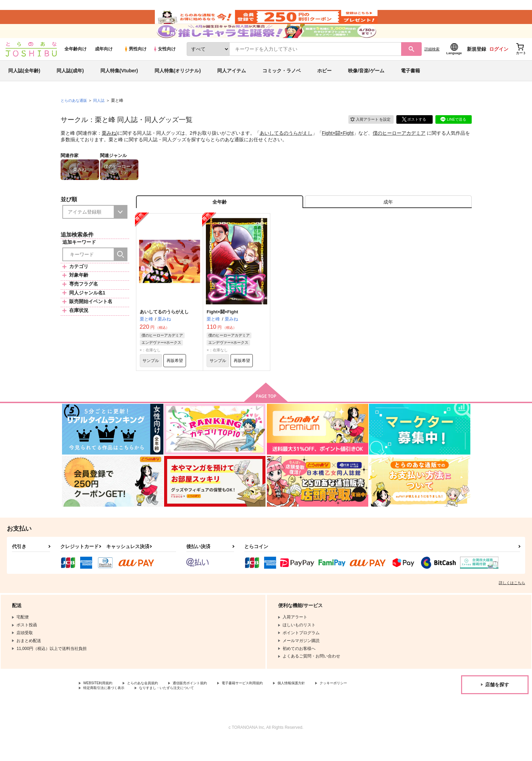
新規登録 (477, 62)
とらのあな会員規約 (151, 703)
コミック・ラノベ (282, 84)
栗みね (109, 146)
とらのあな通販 (75, 113)
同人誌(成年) (70, 84)
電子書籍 (410, 84)
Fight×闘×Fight (338, 146)
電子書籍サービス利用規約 (265, 703)
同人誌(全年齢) (24, 84)
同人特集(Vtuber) (119, 84)
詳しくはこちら (512, 602)
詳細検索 (432, 62)
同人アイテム (232, 84)
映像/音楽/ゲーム (366, 84)
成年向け (104, 62)
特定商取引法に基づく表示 (156, 709)
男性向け (135, 62)
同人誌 (102, 113)
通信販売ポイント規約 (205, 703)
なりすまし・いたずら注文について (228, 709)
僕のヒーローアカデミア (399, 146)
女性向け (164, 62)
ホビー (324, 84)
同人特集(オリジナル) (178, 84)
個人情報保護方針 (321, 703)
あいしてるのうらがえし (286, 146)
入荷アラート (368, 132)
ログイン (499, 62)
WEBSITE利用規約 (101, 703)
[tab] (388, 217)
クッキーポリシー (100, 709)
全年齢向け (76, 62)
